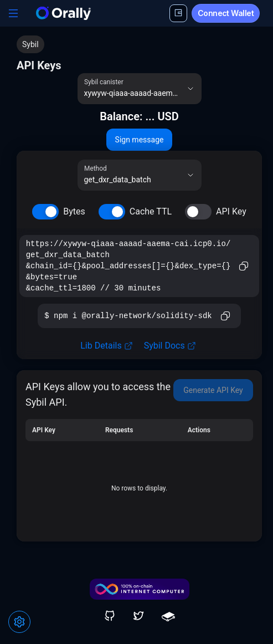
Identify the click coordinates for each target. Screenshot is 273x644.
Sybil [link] (30, 44)
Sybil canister (104, 82)
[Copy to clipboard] (244, 266)
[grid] (139, 476)
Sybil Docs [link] (170, 346)
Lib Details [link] (106, 346)
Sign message (140, 140)
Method (96, 168)
